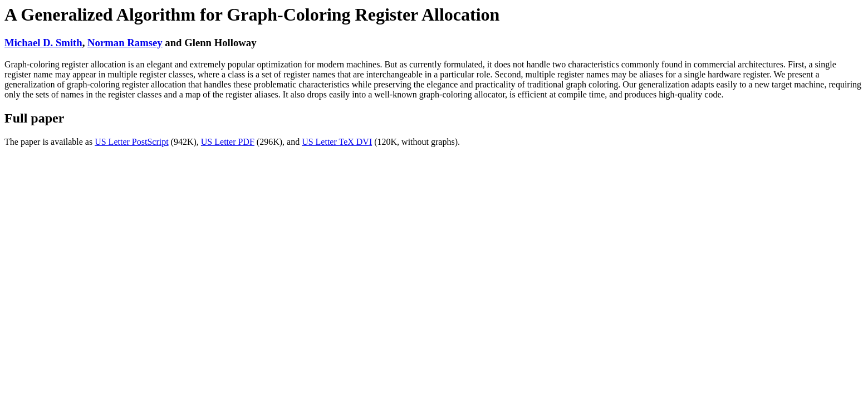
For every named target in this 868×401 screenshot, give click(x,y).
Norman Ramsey (125, 43)
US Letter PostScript (131, 142)
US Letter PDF (228, 142)
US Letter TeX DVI (337, 142)
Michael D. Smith (43, 43)
